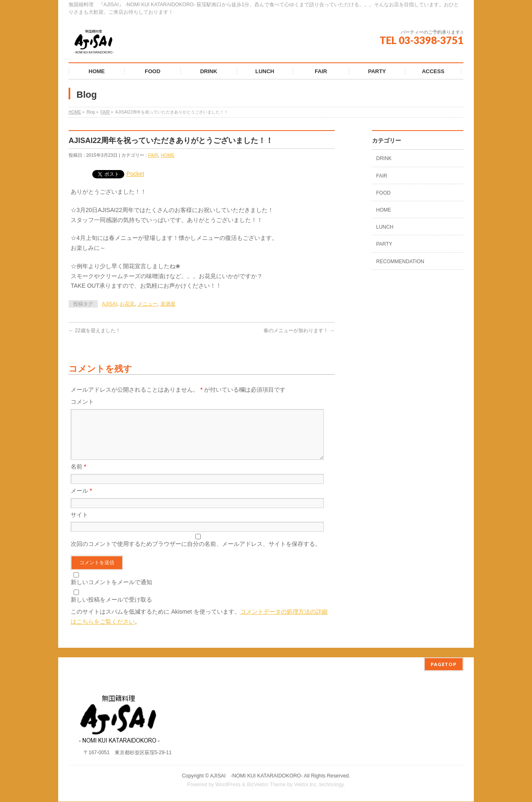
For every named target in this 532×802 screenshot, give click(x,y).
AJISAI (110, 304)
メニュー (148, 304)
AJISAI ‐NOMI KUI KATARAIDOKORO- (256, 776)
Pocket (135, 174)
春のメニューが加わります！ (299, 331)
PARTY (384, 244)
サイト (79, 525)
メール (81, 501)
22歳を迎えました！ (95, 331)
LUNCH (385, 227)
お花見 (127, 304)
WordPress (228, 785)
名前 (78, 476)
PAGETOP (444, 665)
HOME (75, 112)
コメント (82, 402)
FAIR (105, 112)
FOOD (383, 193)
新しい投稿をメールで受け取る (111, 610)
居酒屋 (168, 304)
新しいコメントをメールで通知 (111, 592)
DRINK (384, 158)
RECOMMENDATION (400, 262)
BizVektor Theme (266, 785)
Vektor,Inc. (306, 785)
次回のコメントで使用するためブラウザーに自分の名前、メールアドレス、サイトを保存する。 (196, 554)
